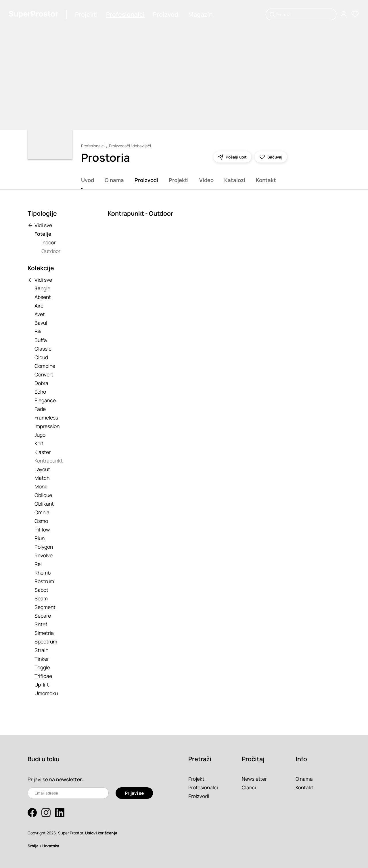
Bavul (41, 323)
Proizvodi (167, 14)
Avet (40, 314)
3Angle (42, 288)
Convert (44, 374)
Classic (43, 349)
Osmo (41, 521)
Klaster (43, 452)
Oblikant (44, 504)
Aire (39, 306)
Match (42, 478)
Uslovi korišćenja (102, 833)
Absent (43, 297)
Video (206, 180)
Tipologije (42, 213)
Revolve (44, 555)
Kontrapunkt (49, 461)
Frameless (46, 417)
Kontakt (266, 180)
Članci (249, 787)
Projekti (87, 14)
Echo (40, 392)
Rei (38, 564)
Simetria (44, 633)
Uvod (88, 180)
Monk (41, 486)
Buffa (41, 340)
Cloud (41, 357)
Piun (40, 538)
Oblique (43, 495)
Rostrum (44, 581)
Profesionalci (126, 14)
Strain (41, 650)
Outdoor (51, 251)
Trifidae (43, 676)
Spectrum (46, 641)
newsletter (70, 779)
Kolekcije (41, 268)
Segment (45, 607)
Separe (43, 616)
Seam (41, 598)
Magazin (201, 14)
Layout (42, 469)
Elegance (45, 400)
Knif (39, 443)
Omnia (42, 512)
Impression (47, 426)
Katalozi (235, 180)
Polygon (44, 547)
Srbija (33, 846)
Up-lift (42, 685)
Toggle (42, 667)
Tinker (42, 659)
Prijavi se (134, 793)
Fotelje (43, 234)
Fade (40, 409)
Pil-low (42, 529)
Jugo (40, 435)
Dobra (41, 383)
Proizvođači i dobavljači (130, 146)
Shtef (41, 624)
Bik (38, 331)
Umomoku (46, 693)
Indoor (49, 242)
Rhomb (43, 573)
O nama (114, 180)
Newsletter (254, 779)
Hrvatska (51, 846)
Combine (45, 366)
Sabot (41, 590)
